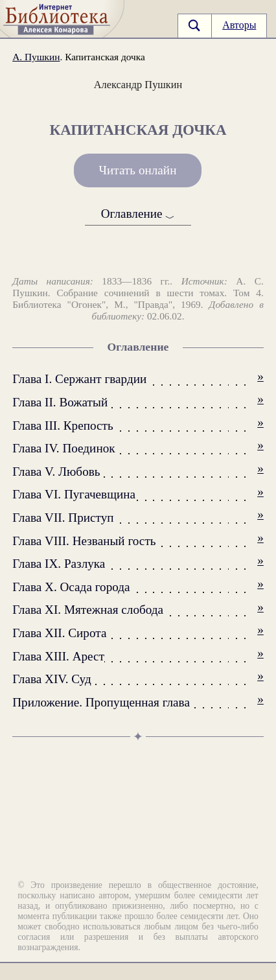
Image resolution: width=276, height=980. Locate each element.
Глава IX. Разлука (59, 564)
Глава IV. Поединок (63, 448)
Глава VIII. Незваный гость (84, 541)
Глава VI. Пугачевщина (74, 494)
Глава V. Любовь (56, 472)
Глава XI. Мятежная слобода (88, 610)
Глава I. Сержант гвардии (79, 379)
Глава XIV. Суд (52, 679)
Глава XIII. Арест (58, 656)
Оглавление (138, 214)
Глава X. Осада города (71, 587)
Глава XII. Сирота (59, 633)
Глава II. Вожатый (60, 402)
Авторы (239, 25)
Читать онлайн (138, 170)
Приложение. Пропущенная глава (101, 702)
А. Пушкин (36, 57)
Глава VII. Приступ (63, 518)
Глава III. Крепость (63, 426)
